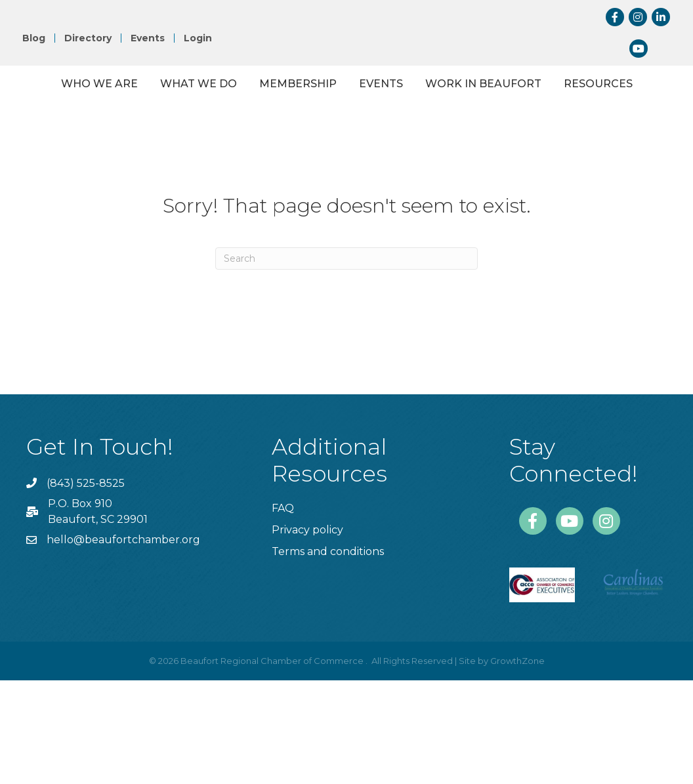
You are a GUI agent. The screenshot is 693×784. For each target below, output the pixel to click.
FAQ (283, 612)
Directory (88, 38)
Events (148, 38)
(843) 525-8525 (86, 587)
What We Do (205, 118)
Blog (34, 38)
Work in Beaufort (301, 187)
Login (198, 38)
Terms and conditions (328, 655)
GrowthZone (517, 764)
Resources (416, 187)
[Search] (346, 362)
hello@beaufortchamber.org (123, 643)
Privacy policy (307, 633)
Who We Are (106, 118)
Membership (304, 118)
